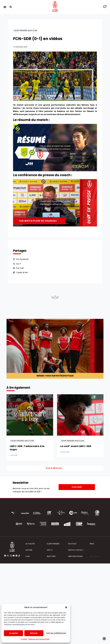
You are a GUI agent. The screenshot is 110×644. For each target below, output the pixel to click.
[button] (66, 607)
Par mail (20, 268)
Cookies (24, 639)
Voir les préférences (56, 633)
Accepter (14, 633)
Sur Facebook (22, 259)
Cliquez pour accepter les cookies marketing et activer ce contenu (55, 147)
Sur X (19, 264)
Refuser (34, 633)
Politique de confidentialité (39, 639)
